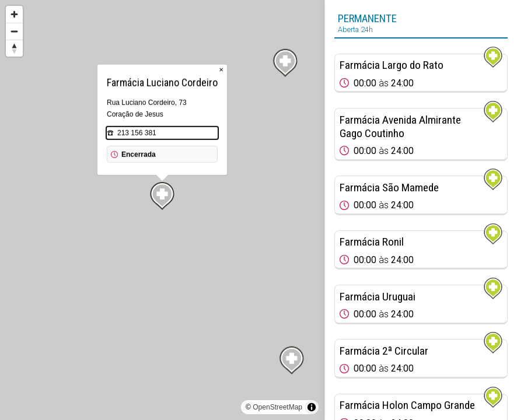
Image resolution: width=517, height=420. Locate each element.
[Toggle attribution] (312, 407)
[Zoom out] (14, 31)
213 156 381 (137, 133)
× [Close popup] (221, 70)
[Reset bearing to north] (14, 48)
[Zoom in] (14, 14)
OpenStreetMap (277, 407)
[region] (162, 210)
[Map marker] (292, 360)
